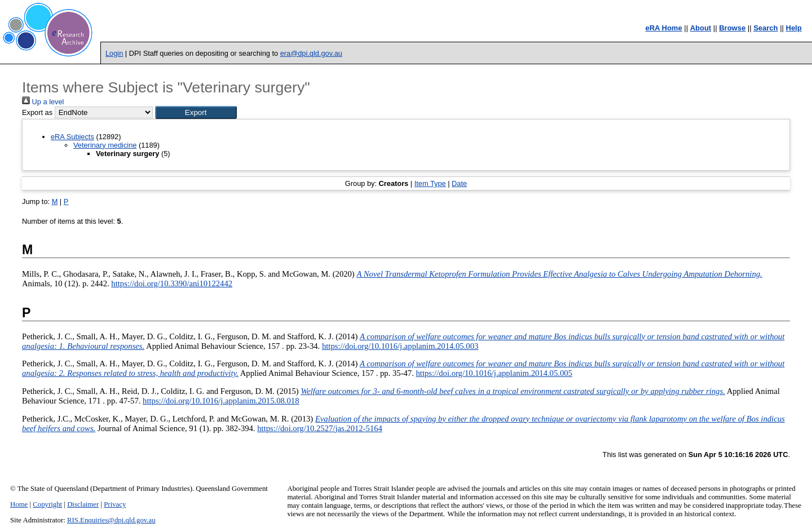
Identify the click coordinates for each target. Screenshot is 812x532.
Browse (732, 28)
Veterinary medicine (105, 145)
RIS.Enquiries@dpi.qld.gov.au (111, 520)
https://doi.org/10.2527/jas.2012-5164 (320, 428)
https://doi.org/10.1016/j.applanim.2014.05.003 (400, 346)
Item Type (430, 183)
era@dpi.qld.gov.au (311, 53)
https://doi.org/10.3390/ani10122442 (172, 283)
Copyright (47, 504)
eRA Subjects (72, 137)
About (701, 28)
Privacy (115, 504)
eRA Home (663, 28)
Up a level (43, 102)
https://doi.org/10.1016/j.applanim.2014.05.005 (494, 373)
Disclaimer (83, 504)
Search (765, 28)
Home (19, 504)
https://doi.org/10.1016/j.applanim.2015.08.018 (221, 401)
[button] (196, 112)
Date (459, 183)
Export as (37, 112)
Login (114, 53)
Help (794, 28)
